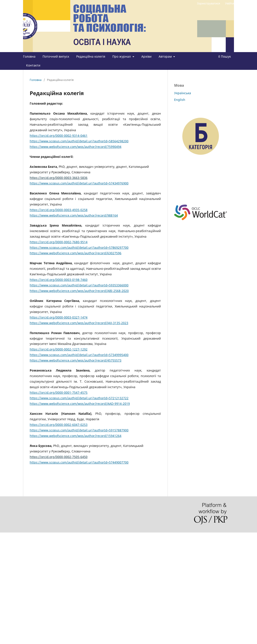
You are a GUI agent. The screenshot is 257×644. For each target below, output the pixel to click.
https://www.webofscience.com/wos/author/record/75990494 (76, 147)
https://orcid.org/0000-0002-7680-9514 (59, 242)
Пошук (225, 56)
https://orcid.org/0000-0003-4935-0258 (59, 210)
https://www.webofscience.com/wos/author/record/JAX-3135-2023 (79, 323)
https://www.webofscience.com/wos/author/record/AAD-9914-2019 (80, 404)
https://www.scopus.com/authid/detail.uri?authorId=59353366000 (79, 285)
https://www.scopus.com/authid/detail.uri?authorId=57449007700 (79, 462)
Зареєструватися (208, 3)
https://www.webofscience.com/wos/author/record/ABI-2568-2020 (79, 291)
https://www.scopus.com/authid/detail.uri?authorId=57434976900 (79, 183)
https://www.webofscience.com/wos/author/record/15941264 (76, 436)
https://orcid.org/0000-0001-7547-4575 (59, 392)
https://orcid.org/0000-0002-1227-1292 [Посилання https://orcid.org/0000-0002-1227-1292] (59, 349)
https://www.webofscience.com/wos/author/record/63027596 (76, 253)
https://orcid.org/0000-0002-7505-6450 (59, 457)
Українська (183, 93)
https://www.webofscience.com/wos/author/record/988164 (74, 215)
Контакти (33, 65)
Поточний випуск (56, 56)
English (180, 100)
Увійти (230, 3)
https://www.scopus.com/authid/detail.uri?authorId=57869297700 (79, 248)
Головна (29, 56)
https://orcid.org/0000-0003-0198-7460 (59, 280)
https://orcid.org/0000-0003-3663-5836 (59, 178)
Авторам (166, 56)
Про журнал (122, 56)
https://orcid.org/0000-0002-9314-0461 (59, 136)
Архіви (146, 56)
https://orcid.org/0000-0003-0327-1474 (59, 317)
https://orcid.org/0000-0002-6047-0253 (59, 425)
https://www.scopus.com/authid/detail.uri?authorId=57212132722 (79, 398)
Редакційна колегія (91, 56)
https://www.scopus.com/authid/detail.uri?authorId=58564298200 (79, 141)
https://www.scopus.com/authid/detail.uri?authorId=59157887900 (79, 430)
